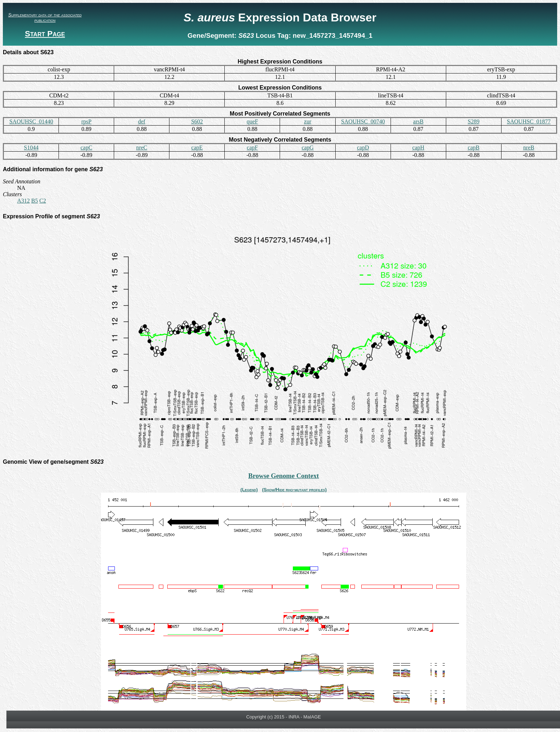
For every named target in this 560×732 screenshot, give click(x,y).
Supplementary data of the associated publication (45, 17)
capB (474, 148)
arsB (418, 121)
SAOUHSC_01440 (31, 121)
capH (418, 148)
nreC (142, 148)
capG (308, 148)
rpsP (86, 121)
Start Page (45, 34)
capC (86, 148)
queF (252, 121)
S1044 (31, 148)
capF (252, 148)
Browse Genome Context (284, 476)
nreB (529, 148)
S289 (474, 121)
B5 (35, 201)
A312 (24, 201)
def (142, 121)
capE (197, 148)
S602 (197, 121)
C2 (43, 201)
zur (307, 121)
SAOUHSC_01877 (529, 121)
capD (363, 148)
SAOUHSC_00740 (363, 121)
